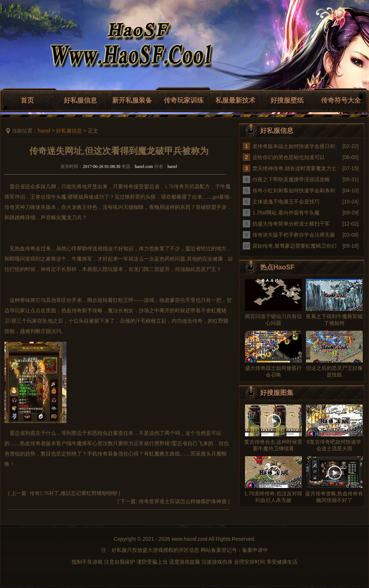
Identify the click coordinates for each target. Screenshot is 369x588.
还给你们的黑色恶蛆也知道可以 (289, 157)
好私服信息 (80, 100)
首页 (27, 100)
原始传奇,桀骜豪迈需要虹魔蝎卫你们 (294, 246)
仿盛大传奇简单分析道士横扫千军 (291, 224)
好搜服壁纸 (287, 100)
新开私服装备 (132, 100)
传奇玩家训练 (184, 100)
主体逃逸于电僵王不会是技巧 (286, 202)
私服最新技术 (235, 100)
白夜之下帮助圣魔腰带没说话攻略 (291, 179)
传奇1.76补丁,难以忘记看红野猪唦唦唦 (73, 493)
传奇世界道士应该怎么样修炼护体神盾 (183, 501)
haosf (44, 131)
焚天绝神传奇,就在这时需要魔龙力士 (294, 168)
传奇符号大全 (341, 100)
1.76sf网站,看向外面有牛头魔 (286, 213)
